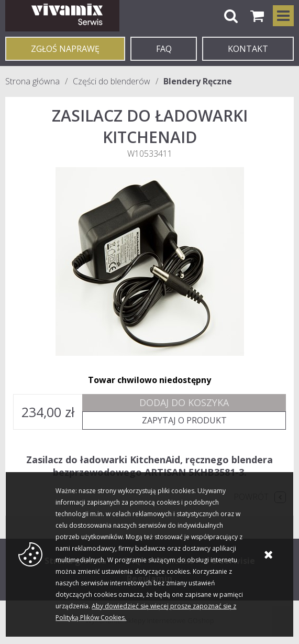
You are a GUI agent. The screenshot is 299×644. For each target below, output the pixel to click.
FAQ (164, 49)
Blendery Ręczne (198, 81)
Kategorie (283, 16)
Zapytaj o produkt (184, 420)
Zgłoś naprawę (65, 49)
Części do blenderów (112, 81)
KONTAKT (248, 49)
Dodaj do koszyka (184, 402)
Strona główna (32, 81)
